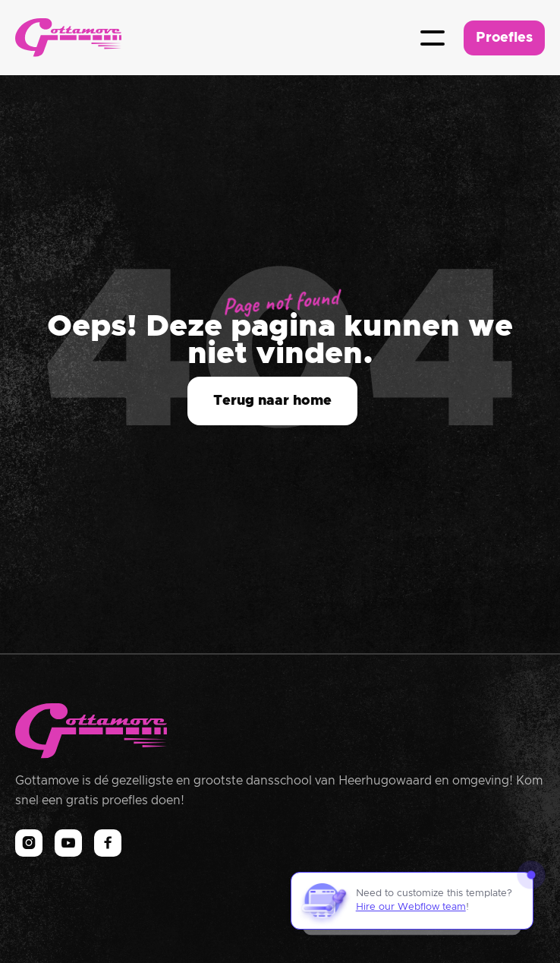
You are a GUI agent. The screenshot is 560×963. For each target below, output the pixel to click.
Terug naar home (272, 401)
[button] (433, 38)
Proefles (504, 38)
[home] (68, 38)
